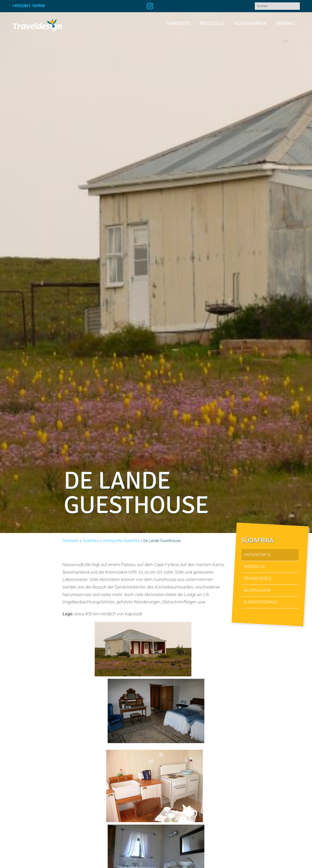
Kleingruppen (250, 23)
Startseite (178, 23)
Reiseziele (212, 23)
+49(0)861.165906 (29, 6)
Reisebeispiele (258, 578)
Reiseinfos (254, 567)
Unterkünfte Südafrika (121, 541)
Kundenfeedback (261, 602)
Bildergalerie (258, 590)
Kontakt (286, 23)
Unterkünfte (257, 555)
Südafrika (90, 541)
